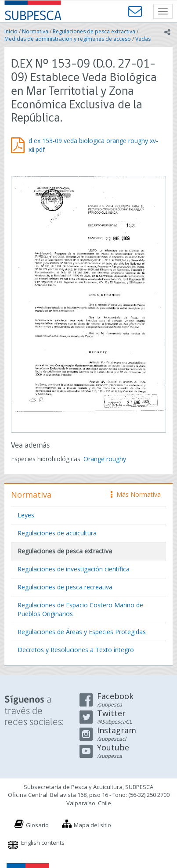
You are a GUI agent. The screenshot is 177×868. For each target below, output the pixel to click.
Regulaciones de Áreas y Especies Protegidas (82, 632)
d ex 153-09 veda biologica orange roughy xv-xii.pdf (93, 145)
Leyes (26, 515)
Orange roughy (105, 459)
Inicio (11, 31)
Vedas (143, 39)
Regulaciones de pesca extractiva (94, 31)
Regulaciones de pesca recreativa (65, 587)
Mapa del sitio (92, 825)
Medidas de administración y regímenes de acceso (68, 39)
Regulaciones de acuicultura (57, 533)
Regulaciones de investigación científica (74, 569)
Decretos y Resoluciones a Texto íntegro (76, 650)
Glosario (37, 825)
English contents (43, 843)
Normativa (35, 31)
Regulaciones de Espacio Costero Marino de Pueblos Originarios (80, 609)
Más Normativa (136, 494)
